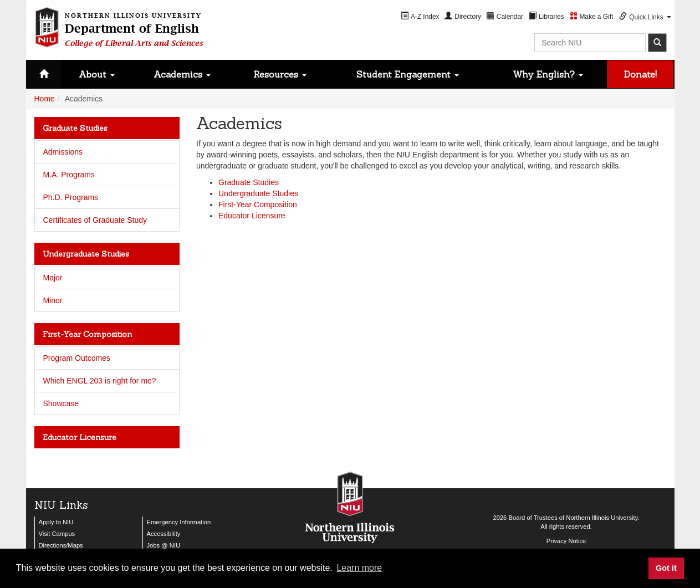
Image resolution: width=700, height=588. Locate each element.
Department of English (134, 28)
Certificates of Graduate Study (95, 220)
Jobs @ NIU (163, 545)
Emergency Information (179, 522)
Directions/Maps (61, 545)
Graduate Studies (249, 182)
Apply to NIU (56, 522)
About (97, 74)
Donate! (640, 74)
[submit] (657, 43)
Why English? (548, 74)
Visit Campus (57, 534)
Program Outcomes (77, 358)
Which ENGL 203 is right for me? (100, 381)
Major (53, 278)
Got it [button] (666, 568)
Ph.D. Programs (71, 197)
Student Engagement (408, 74)
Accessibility (164, 534)
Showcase (61, 403)
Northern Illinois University (602, 518)
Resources (280, 74)
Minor (53, 300)
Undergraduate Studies (258, 193)
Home (45, 99)
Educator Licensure (252, 216)
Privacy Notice (566, 541)
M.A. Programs (69, 175)
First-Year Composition (258, 204)
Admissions (63, 152)
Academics (182, 74)
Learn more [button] (359, 568)
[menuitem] (420, 16)
